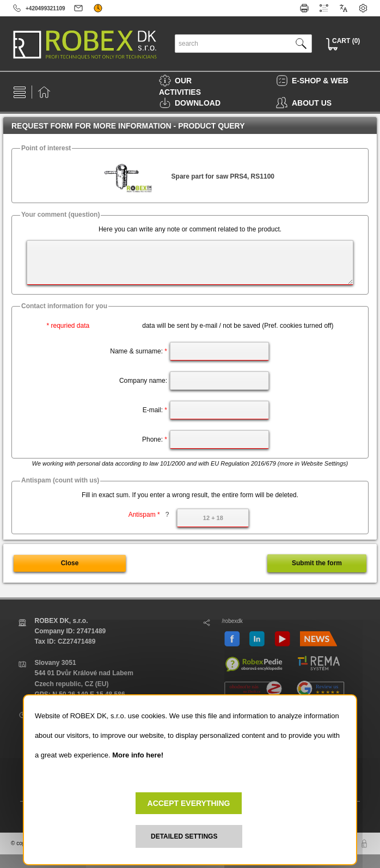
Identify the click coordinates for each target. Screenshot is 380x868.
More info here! (138, 755)
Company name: (143, 381)
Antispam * (149, 515)
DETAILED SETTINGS (184, 836)
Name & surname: (139, 351)
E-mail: (155, 410)
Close (70, 563)
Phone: (155, 439)
